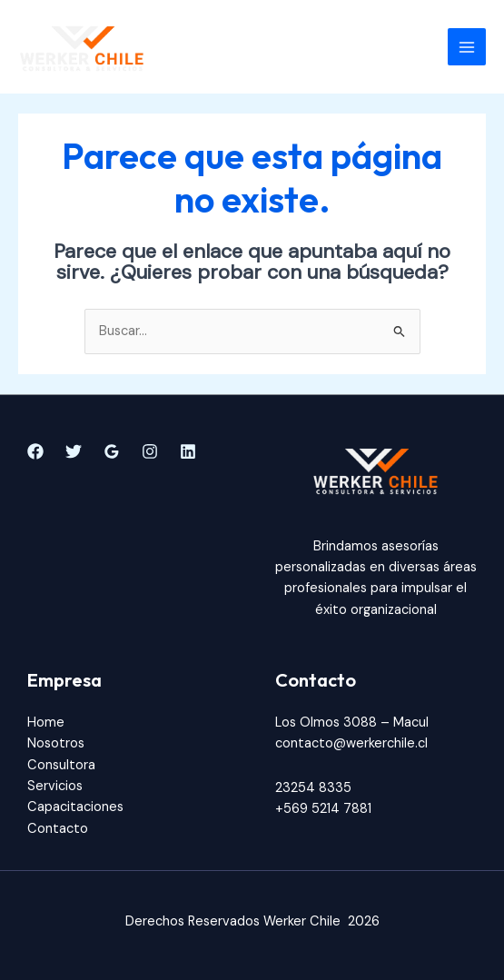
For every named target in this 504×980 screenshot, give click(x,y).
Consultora (61, 765)
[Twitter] (74, 451)
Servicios (55, 786)
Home (46, 723)
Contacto (58, 829)
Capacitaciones (75, 807)
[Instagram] (150, 451)
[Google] (112, 451)
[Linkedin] (188, 451)
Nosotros (56, 743)
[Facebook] (35, 451)
